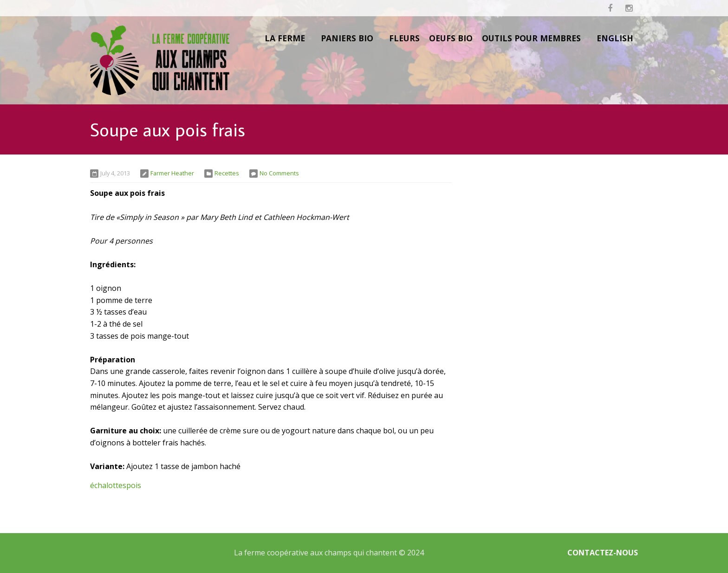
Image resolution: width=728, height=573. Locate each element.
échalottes (108, 485)
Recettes (227, 173)
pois (134, 485)
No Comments (279, 173)
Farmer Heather (172, 173)
